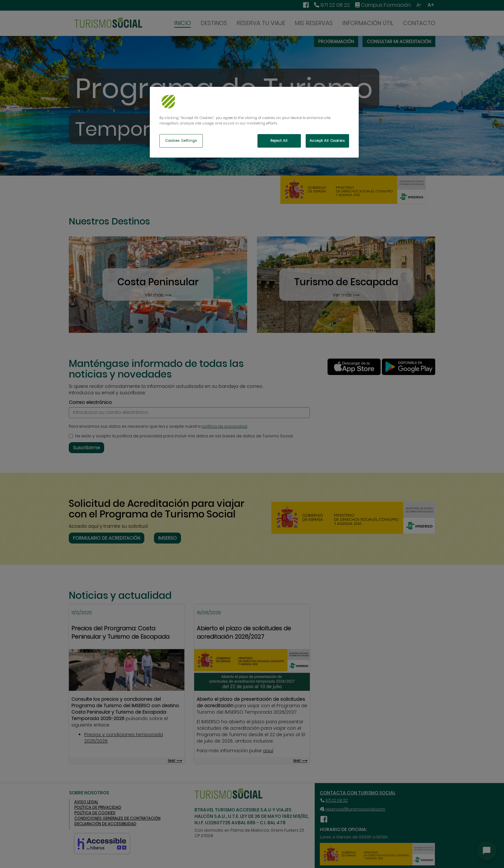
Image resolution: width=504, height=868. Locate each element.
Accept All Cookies (327, 141)
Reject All (279, 141)
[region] (254, 122)
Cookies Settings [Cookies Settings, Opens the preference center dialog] (181, 141)
